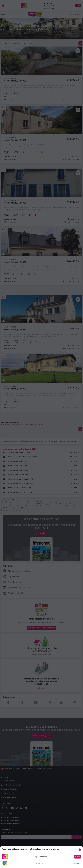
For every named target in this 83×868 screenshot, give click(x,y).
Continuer (76, 863)
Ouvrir (78, 857)
